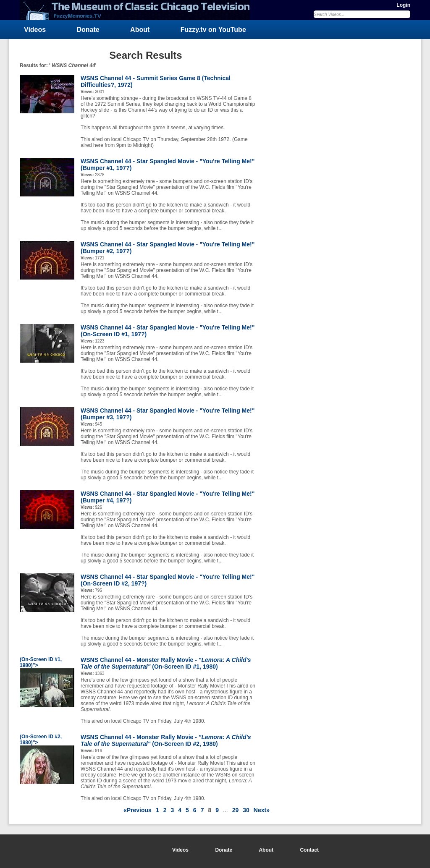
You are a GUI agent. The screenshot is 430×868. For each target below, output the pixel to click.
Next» (262, 810)
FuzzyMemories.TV (138, 10)
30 (246, 810)
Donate (88, 30)
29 (236, 810)
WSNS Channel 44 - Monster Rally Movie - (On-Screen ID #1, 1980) (166, 663)
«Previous (138, 810)
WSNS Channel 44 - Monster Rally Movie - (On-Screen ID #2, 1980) (166, 740)
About (140, 30)
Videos (35, 30)
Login (403, 5)
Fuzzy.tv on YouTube (213, 30)
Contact (309, 850)
